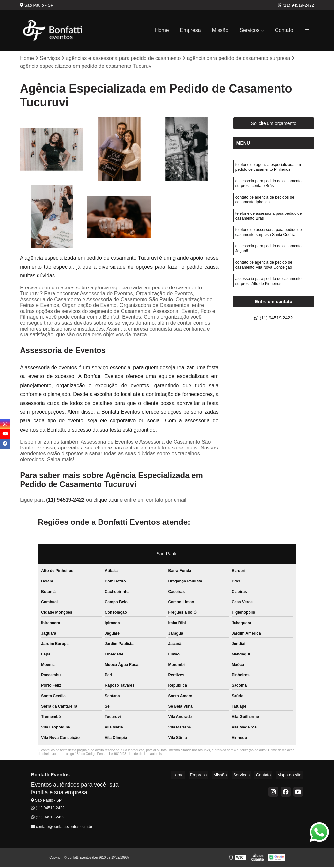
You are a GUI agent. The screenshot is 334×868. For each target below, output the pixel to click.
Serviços (249, 30)
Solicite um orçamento (274, 124)
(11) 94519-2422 (296, 5)
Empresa (190, 30)
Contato (284, 30)
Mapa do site (291, 776)
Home (162, 30)
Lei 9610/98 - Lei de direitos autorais (135, 755)
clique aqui (106, 501)
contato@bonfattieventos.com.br (62, 828)
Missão (220, 30)
